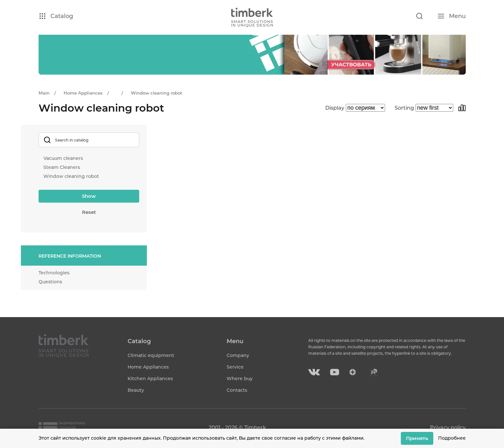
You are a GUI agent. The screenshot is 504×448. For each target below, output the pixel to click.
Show (89, 196)
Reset (89, 212)
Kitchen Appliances (150, 379)
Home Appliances (148, 367)
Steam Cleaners (62, 167)
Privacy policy (448, 428)
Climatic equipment (151, 355)
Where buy (240, 379)
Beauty (136, 390)
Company (238, 355)
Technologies (54, 273)
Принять (417, 438)
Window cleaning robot (71, 176)
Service (235, 367)
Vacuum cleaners (63, 158)
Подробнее (452, 438)
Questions (50, 282)
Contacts (237, 390)
